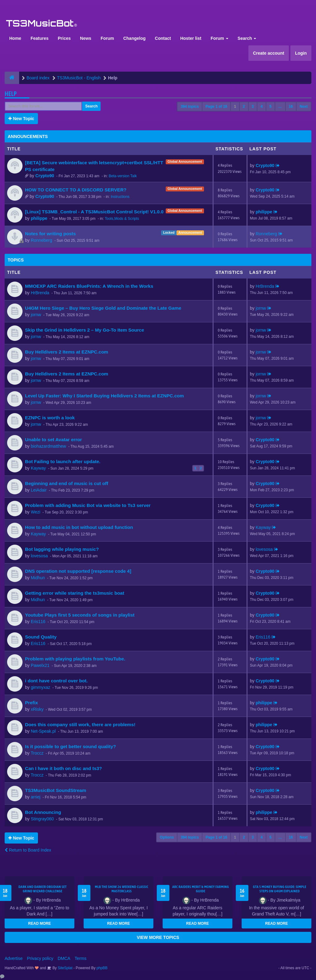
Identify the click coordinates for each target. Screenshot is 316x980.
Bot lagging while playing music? (62, 549)
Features (39, 38)
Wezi (36, 512)
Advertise (14, 958)
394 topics (190, 107)
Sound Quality (41, 637)
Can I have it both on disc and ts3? (63, 768)
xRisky (37, 709)
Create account (269, 53)
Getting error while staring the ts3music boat (75, 593)
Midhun (38, 578)
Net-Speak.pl (43, 731)
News (86, 38)
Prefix (31, 703)
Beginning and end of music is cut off (67, 483)
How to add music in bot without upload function (79, 527)
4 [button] (262, 107)
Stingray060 (42, 819)
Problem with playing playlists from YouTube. (75, 659)
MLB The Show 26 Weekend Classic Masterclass (121, 889)
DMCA (64, 958)
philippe (39, 218)
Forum (107, 38)
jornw (36, 315)
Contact (163, 38)
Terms (81, 958)
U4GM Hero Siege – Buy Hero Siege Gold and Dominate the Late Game (103, 308)
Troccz (37, 753)
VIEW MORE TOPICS (158, 937)
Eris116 (38, 622)
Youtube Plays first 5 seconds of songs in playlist (80, 615)
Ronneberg (42, 240)
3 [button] (253, 107)
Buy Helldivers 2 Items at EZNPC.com (67, 352)
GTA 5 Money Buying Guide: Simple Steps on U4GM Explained (279, 889)
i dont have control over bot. (56, 681)
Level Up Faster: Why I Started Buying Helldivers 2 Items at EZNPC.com (104, 396)
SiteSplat (65, 968)
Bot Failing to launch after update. (63, 461)
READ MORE (39, 923)
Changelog (134, 38)
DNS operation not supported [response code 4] (78, 571)
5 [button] (270, 107)
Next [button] (304, 107)
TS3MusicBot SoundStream (56, 790)
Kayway (38, 468)
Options (167, 837)
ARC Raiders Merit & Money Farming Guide (201, 889)
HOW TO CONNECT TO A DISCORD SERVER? (76, 190)
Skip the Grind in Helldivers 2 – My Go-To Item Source (85, 330)
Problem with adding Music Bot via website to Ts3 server (88, 505)
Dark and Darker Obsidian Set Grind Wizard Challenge (43, 889)
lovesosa (39, 556)
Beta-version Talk (123, 176)
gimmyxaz (41, 687)
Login (301, 53)
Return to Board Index (28, 850)
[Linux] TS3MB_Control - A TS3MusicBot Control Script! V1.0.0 (94, 212)
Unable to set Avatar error (53, 440)
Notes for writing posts (50, 234)
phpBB (102, 968)
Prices (64, 38)
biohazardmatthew (48, 446)
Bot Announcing (43, 812)
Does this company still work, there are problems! (80, 725)
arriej (36, 797)
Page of (216, 107)
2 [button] (244, 107)
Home (15, 38)
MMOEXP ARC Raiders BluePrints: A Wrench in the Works (89, 286)
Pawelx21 (40, 665)
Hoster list (191, 38)
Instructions (120, 197)
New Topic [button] (21, 119)
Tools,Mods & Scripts (122, 219)
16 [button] (291, 107)
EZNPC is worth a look (50, 418)
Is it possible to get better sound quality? (71, 746)
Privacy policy (40, 958)
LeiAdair (39, 490)
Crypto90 (45, 176)
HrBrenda (40, 293)
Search (247, 38)
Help (11, 94)
